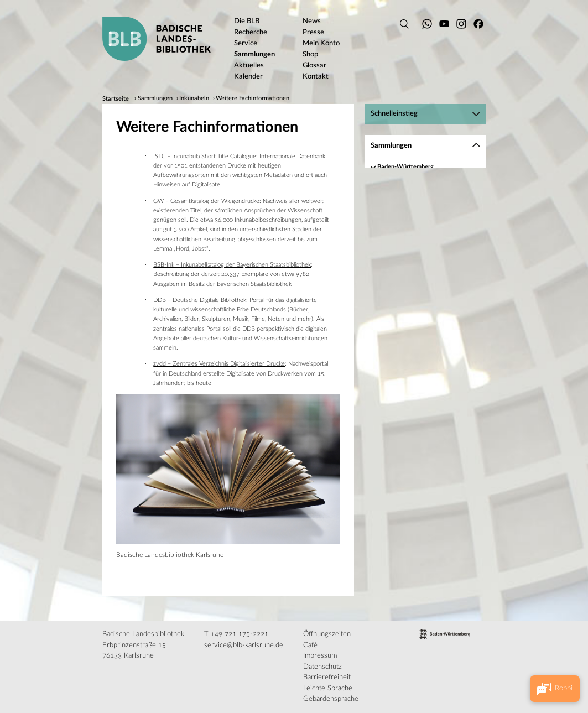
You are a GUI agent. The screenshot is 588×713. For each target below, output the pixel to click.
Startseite (116, 99)
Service (401, 234)
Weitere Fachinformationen (253, 99)
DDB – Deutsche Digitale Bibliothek (200, 300)
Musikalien (392, 280)
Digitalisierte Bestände (409, 302)
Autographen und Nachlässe (415, 269)
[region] (425, 246)
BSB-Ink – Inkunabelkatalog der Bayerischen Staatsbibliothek (232, 265)
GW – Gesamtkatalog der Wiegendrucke (206, 201)
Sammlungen (155, 99)
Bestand (402, 201)
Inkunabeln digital (414, 212)
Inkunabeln (194, 99)
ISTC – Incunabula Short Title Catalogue (205, 156)
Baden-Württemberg (405, 167)
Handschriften (396, 178)
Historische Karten (403, 291)
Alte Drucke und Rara (407, 257)
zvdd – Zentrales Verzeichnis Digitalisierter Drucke (219, 364)
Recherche (406, 223)
